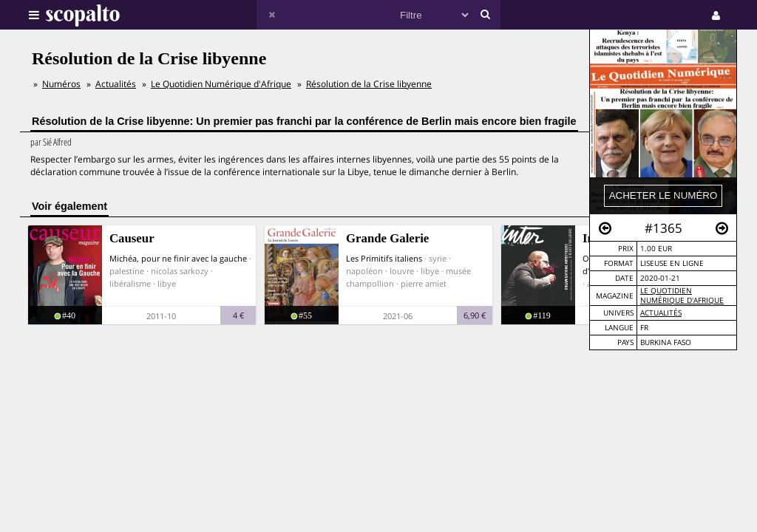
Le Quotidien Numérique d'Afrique (682, 296)
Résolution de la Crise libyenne (369, 84)
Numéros (61, 84)
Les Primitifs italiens (384, 258)
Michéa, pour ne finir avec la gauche (178, 258)
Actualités (661, 313)
